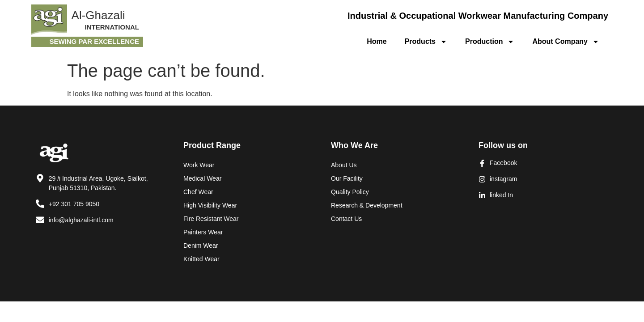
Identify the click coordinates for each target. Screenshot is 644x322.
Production (490, 42)
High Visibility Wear (210, 205)
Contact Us (346, 219)
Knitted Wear (201, 259)
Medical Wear (202, 178)
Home (377, 41)
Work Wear (199, 165)
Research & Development (367, 205)
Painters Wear (203, 232)
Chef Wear (198, 192)
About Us (344, 165)
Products (426, 42)
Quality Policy (350, 192)
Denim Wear (201, 246)
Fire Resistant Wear (211, 219)
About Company (566, 42)
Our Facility (347, 178)
